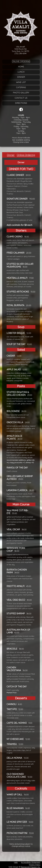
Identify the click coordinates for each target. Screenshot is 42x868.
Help (16, 862)
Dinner (21, 77)
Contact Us (21, 98)
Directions (21, 103)
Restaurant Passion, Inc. (31, 867)
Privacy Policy (35, 865)
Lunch (21, 72)
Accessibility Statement (31, 862)
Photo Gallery (21, 93)
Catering (21, 87)
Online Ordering (21, 61)
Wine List (21, 82)
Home (21, 67)
